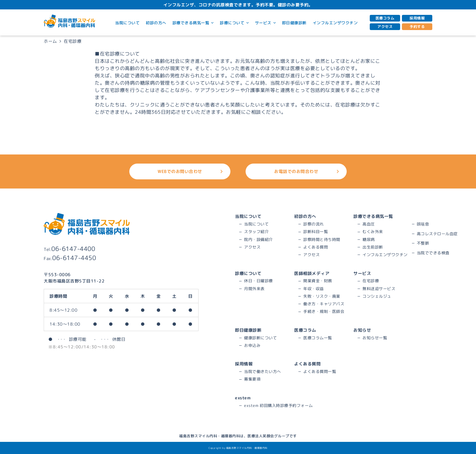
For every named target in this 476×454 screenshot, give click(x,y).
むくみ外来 (373, 232)
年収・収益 (314, 289)
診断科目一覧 (316, 232)
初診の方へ (156, 23)
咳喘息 (423, 224)
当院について (127, 23)
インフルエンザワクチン (335, 23)
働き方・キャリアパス (324, 304)
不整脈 (423, 243)
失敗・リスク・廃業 (322, 296)
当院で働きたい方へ (263, 371)
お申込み (252, 345)
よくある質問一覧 (320, 371)
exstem (243, 398)
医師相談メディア (312, 273)
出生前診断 (373, 247)
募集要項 (252, 379)
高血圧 (369, 224)
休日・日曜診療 (258, 281)
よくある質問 (316, 247)
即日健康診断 (294, 23)
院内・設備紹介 (258, 239)
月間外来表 (254, 289)
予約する (417, 27)
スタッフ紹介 (256, 232)
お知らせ (362, 330)
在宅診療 (371, 281)
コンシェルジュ (377, 296)
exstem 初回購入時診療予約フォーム (279, 405)
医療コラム (385, 18)
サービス (265, 23)
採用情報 (417, 18)
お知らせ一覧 (375, 338)
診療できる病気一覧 (193, 23)
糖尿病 (369, 239)
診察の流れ (314, 224)
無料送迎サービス (379, 289)
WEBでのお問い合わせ (190, 171)
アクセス (385, 27)
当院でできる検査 (433, 253)
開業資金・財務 (318, 281)
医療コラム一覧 (318, 338)
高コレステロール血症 (437, 234)
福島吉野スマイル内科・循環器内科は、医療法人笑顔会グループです (238, 436)
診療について (234, 23)
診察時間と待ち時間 (322, 239)
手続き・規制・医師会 (324, 311)
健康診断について (260, 338)
